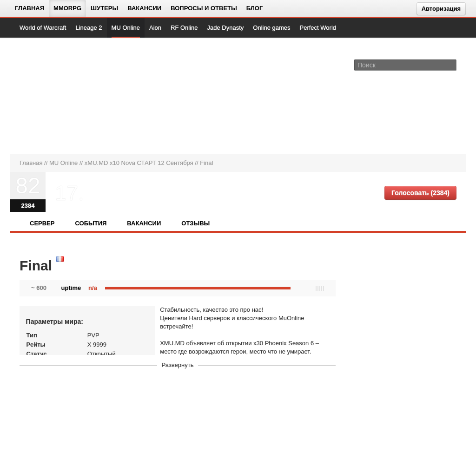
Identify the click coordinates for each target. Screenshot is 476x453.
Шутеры (104, 8)
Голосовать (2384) (420, 193)
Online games (271, 28)
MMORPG (67, 8)
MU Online (126, 28)
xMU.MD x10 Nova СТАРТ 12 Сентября (139, 163)
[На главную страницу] (51, 96)
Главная (30, 8)
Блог (255, 8)
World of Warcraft (43, 28)
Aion (155, 28)
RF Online (184, 28)
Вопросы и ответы (204, 8)
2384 (28, 206)
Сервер (42, 223)
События (91, 223)
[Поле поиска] (451, 65)
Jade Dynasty (226, 28)
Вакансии (144, 8)
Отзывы (195, 223)
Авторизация (441, 9)
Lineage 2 (89, 28)
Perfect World (318, 28)
